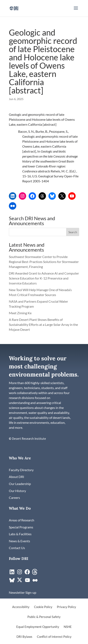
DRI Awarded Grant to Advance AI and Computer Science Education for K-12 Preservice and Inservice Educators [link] (44, 278)
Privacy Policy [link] (66, 607)
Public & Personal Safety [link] (44, 617)
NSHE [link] (68, 627)
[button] (76, 11)
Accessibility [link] (21, 607)
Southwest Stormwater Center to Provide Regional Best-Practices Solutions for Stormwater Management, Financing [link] (44, 262)
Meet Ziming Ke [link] (21, 313)
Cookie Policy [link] (43, 607)
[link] (14, 8)
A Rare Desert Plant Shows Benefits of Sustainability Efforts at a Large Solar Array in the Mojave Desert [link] (43, 324)
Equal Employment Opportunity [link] (38, 627)
